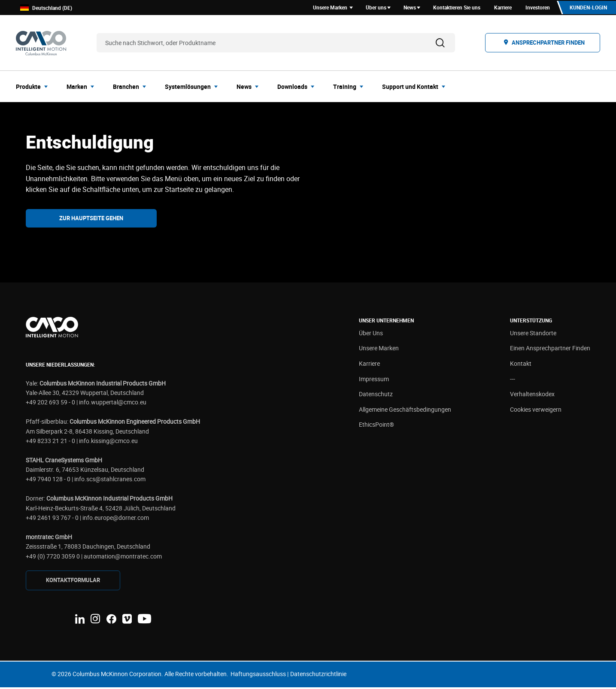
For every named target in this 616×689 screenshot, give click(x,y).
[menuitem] (34, 88)
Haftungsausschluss (258, 675)
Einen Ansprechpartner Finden (550, 350)
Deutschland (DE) (46, 8)
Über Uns (371, 334)
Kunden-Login (587, 8)
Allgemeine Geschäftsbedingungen (405, 411)
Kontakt (521, 365)
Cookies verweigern (536, 411)
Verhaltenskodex (532, 396)
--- (513, 380)
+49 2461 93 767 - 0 (52, 519)
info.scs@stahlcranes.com (110, 481)
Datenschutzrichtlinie (318, 675)
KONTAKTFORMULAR (73, 582)
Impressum (374, 380)
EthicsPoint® (376, 426)
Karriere (369, 365)
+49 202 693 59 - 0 (50, 404)
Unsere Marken (379, 350)
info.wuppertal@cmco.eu (113, 404)
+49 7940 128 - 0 (48, 481)
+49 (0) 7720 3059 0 (53, 557)
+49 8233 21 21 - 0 (50, 442)
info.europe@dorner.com (116, 519)
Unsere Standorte (533, 334)
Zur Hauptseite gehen (91, 219)
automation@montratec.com (123, 557)
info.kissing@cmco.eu (108, 442)
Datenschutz (376, 396)
